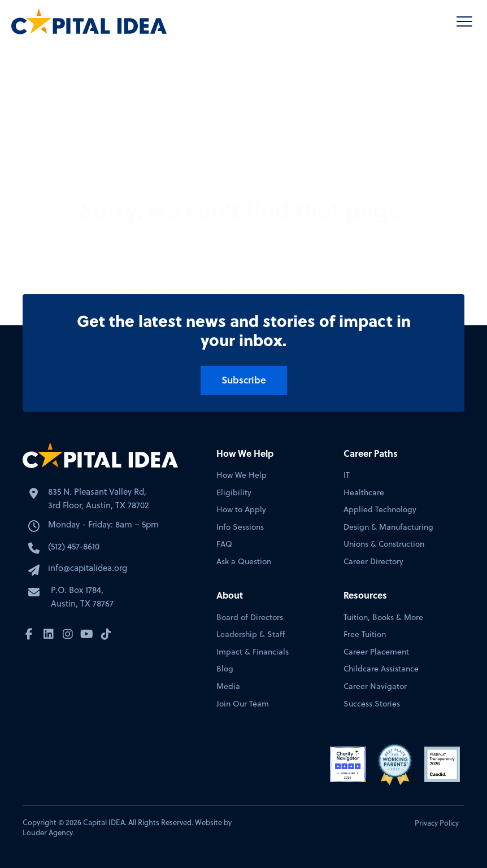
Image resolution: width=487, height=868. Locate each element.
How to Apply (241, 510)
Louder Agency (47, 832)
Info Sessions (240, 527)
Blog (225, 669)
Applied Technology (380, 510)
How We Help (242, 475)
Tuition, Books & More (383, 618)
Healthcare (364, 493)
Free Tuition (365, 634)
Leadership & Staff (251, 634)
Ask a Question (244, 562)
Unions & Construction (384, 544)
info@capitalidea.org (88, 568)
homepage (266, 177)
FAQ (224, 544)
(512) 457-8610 (74, 546)
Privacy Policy (437, 823)
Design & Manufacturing (388, 527)
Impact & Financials (253, 652)
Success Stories (372, 704)
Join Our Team (243, 704)
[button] (464, 21)
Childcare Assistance (381, 669)
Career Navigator (375, 686)
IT (347, 475)
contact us (226, 193)
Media (228, 686)
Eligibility (234, 493)
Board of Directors (250, 618)
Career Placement (376, 652)
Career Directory (373, 562)
